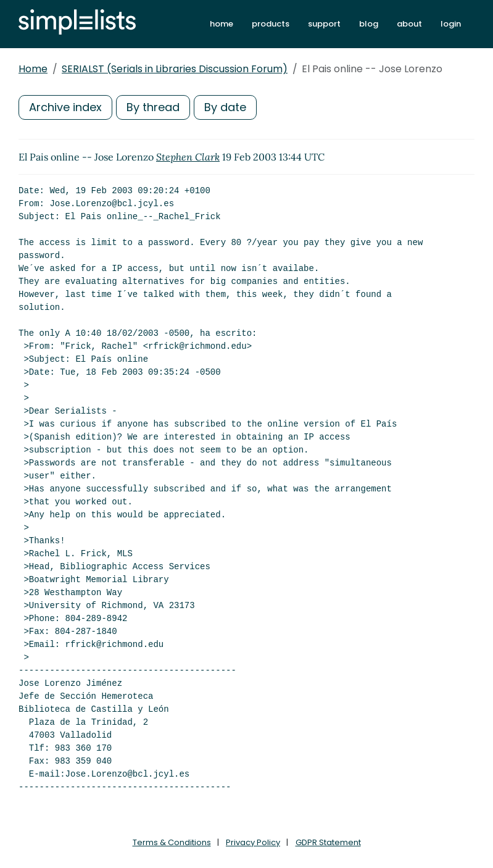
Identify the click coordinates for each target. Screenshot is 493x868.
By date (225, 107)
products (271, 24)
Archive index (65, 107)
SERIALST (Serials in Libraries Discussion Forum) (175, 69)
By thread (153, 107)
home (222, 24)
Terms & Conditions (172, 842)
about (409, 24)
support (324, 24)
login (451, 24)
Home (33, 69)
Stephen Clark (188, 157)
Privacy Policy (253, 842)
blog (369, 24)
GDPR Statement (328, 842)
